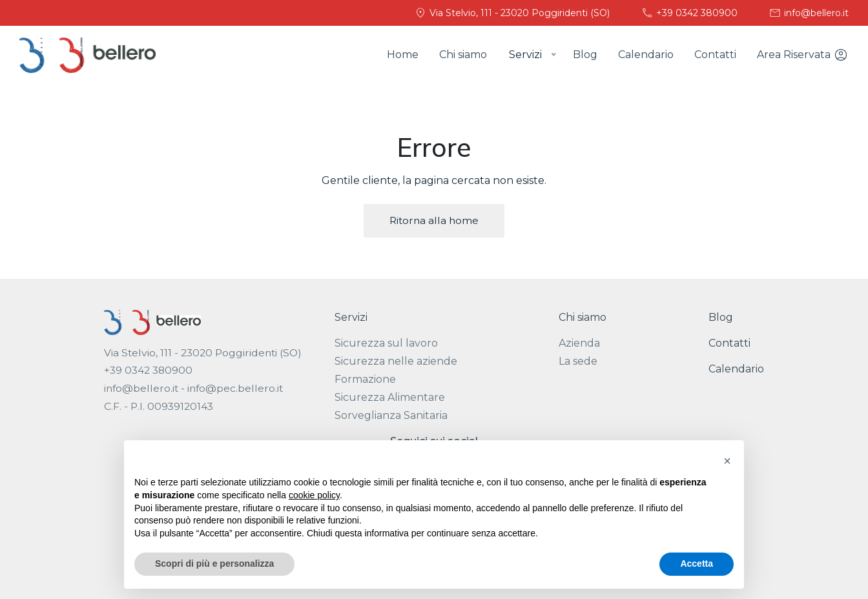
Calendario (646, 55)
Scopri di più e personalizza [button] (214, 563)
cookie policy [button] (314, 495)
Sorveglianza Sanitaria (391, 415)
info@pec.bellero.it (235, 388)
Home (403, 55)
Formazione (365, 379)
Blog (585, 55)
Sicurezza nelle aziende (396, 361)
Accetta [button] (697, 563)
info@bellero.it (809, 13)
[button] (727, 461)
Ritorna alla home (434, 220)
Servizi (351, 317)
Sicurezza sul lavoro (386, 343)
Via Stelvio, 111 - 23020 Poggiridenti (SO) (512, 13)
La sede (578, 361)
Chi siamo (463, 55)
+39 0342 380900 (689, 13)
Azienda (579, 343)
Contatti (715, 55)
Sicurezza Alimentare (390, 397)
